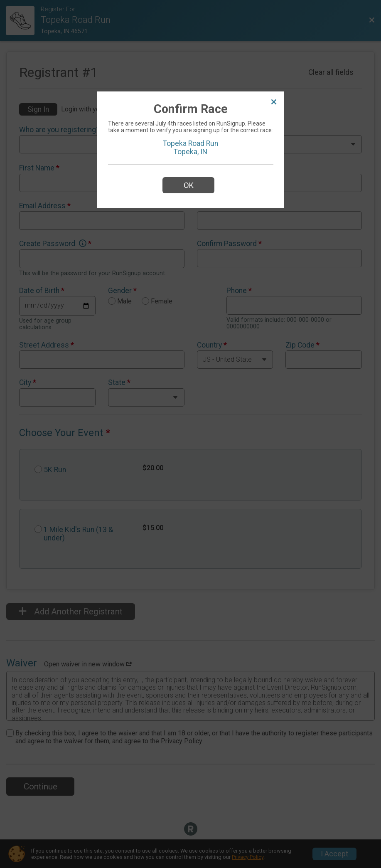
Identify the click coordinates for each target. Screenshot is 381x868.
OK (189, 185)
